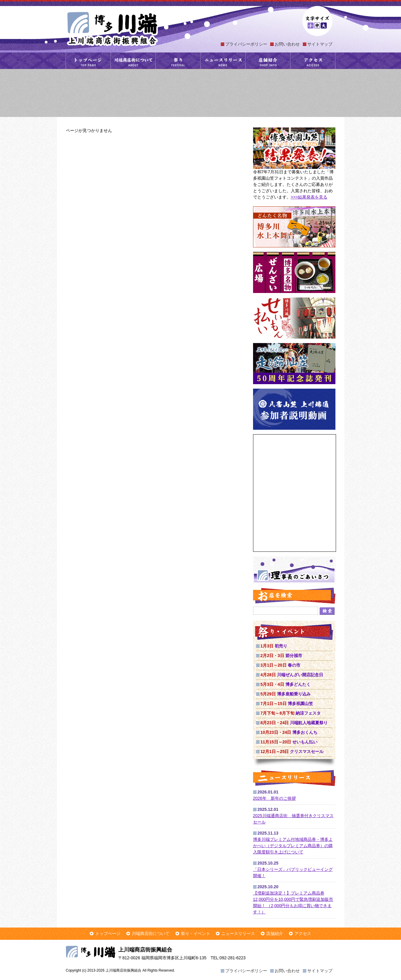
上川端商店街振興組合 (112, 28)
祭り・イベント (196, 934)
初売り (274, 646)
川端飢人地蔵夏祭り (294, 723)
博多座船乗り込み (286, 694)
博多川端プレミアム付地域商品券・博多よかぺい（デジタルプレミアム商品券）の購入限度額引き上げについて (293, 846)
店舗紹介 (268, 61)
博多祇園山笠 (287, 704)
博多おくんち (289, 732)
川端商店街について (133, 61)
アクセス (313, 61)
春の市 (280, 665)
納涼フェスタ (291, 713)
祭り (178, 61)
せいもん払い (289, 742)
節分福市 (281, 656)
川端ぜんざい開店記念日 (292, 675)
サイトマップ (320, 44)
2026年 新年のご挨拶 (274, 798)
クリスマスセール (292, 751)
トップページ (88, 61)
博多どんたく (286, 684)
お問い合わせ (287, 44)
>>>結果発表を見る (309, 197)
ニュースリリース (223, 61)
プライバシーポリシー (246, 44)
